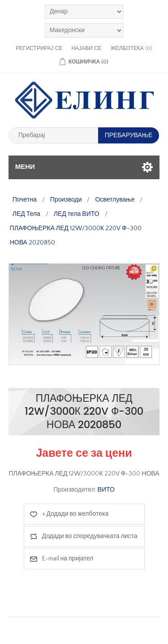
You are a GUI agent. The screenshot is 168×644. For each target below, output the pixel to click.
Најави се (86, 48)
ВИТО (106, 490)
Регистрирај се (39, 48)
